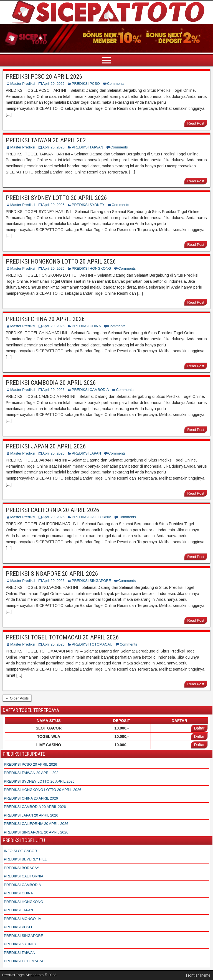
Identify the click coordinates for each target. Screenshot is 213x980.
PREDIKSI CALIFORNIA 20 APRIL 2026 (53, 510)
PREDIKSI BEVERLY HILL (25, 859)
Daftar (199, 728)
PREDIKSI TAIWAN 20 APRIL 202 (46, 140)
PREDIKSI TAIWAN (88, 147)
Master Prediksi (23, 84)
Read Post (196, 123)
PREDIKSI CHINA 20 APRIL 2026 (45, 319)
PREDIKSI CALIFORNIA (92, 517)
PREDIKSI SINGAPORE (92, 581)
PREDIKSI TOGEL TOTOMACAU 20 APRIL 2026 (62, 637)
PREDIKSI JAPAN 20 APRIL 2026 (46, 446)
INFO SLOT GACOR (21, 851)
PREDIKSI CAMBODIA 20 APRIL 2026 (51, 383)
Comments (116, 84)
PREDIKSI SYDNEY (88, 205)
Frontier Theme (198, 975)
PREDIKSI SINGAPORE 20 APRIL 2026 (52, 574)
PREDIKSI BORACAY (21, 868)
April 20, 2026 (54, 84)
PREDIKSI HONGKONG (92, 268)
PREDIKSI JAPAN (86, 453)
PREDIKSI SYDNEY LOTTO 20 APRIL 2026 (56, 198)
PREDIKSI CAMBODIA (90, 390)
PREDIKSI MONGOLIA (22, 919)
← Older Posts (17, 698)
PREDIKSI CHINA (86, 326)
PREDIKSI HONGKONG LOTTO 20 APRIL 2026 (61, 261)
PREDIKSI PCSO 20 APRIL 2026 (44, 77)
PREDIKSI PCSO (86, 84)
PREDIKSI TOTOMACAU (92, 644)
